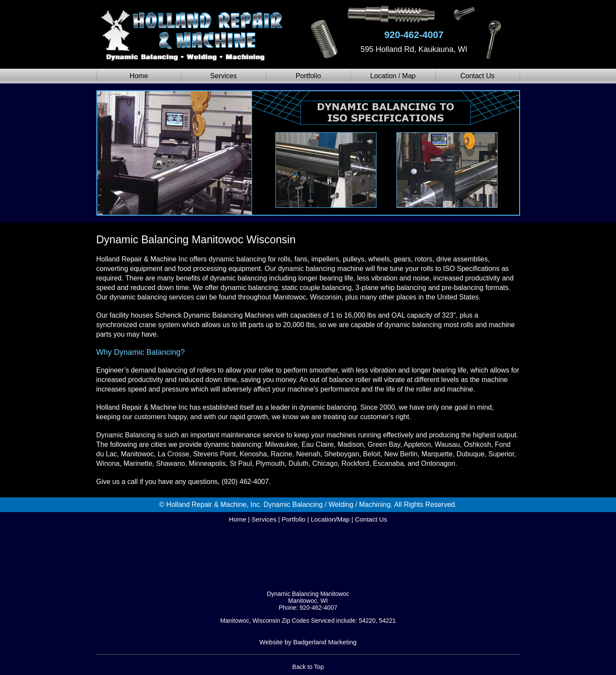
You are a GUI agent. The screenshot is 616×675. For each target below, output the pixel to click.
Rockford (355, 463)
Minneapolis (207, 463)
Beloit (372, 454)
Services (223, 76)
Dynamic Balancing (126, 435)
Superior (501, 454)
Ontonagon (438, 463)
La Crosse (174, 454)
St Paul (241, 463)
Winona (108, 463)
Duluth (298, 463)
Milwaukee (281, 444)
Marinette (138, 463)
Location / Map (393, 76)
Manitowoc (137, 454)
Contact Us (477, 76)
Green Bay (384, 444)
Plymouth (270, 463)
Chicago (325, 463)
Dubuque (471, 454)
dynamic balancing (238, 259)
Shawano (171, 463)
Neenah (308, 454)
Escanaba (388, 463)
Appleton (417, 444)
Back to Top (308, 667)
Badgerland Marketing (325, 642)
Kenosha (253, 454)
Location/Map (330, 519)
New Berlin (401, 454)
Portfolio (308, 76)
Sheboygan (342, 454)
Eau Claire (318, 444)
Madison (351, 444)
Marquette (437, 454)
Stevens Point (215, 454)
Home (139, 76)
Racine (281, 454)
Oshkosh (477, 444)
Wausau (447, 444)
